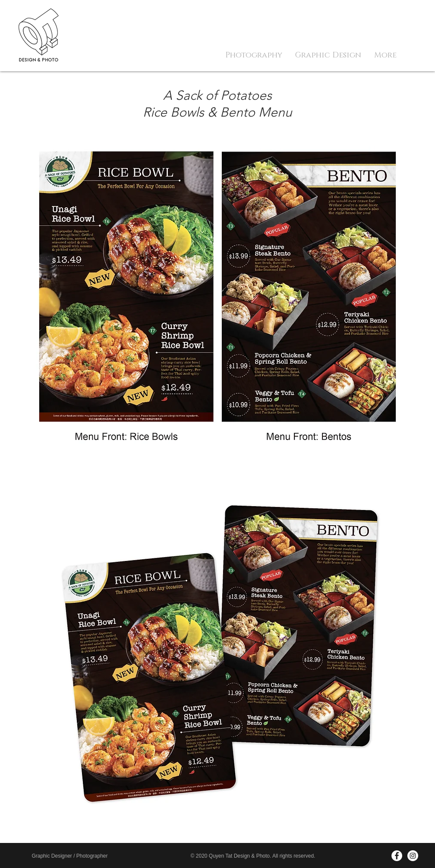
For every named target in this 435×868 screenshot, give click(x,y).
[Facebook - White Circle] (397, 856)
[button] (254, 55)
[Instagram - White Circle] (413, 856)
